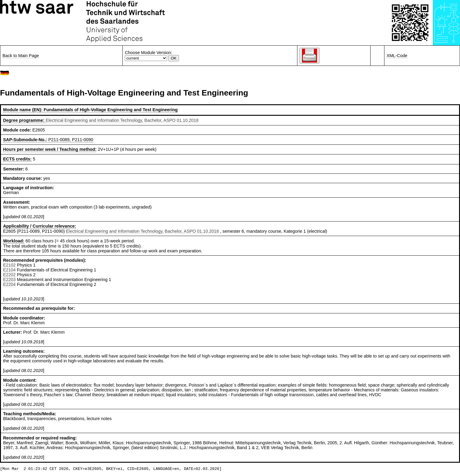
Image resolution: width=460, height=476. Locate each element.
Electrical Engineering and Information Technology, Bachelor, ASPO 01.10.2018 (122, 120)
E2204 (9, 284)
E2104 (9, 270)
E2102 (9, 265)
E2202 (9, 275)
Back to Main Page (21, 56)
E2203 (9, 280)
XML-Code (397, 56)
